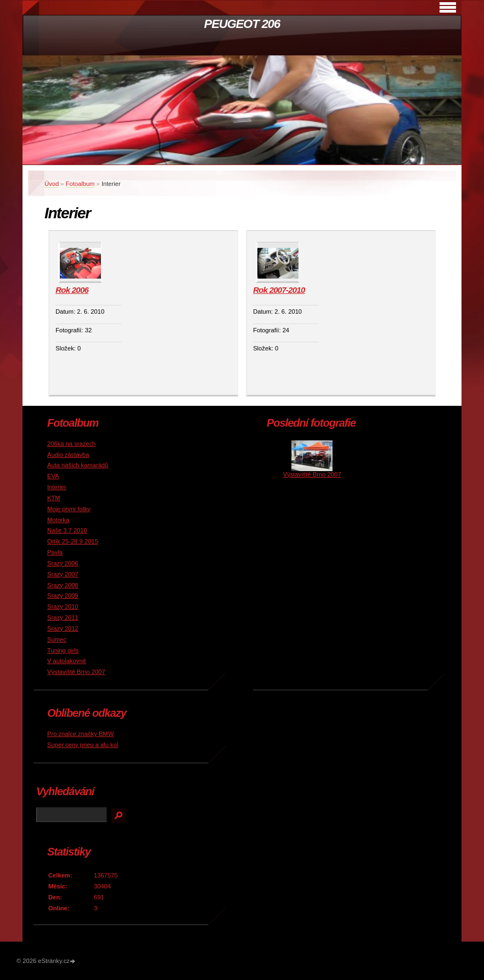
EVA (53, 476)
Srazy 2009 (63, 596)
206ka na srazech (71, 444)
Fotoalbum (80, 184)
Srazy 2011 (63, 618)
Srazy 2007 (63, 574)
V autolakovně (67, 661)
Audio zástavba (68, 455)
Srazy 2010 (63, 607)
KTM (54, 498)
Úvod (52, 184)
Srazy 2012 (63, 628)
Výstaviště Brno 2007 (76, 672)
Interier (57, 487)
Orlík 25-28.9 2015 (73, 541)
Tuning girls (63, 650)
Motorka (58, 520)
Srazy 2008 (63, 585)
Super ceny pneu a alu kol (83, 745)
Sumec (57, 639)
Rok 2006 (72, 290)
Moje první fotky (69, 509)
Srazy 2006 (63, 563)
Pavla (55, 552)
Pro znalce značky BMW (80, 734)
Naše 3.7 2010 (67, 530)
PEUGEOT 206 (242, 24)
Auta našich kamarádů (78, 465)
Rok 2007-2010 (279, 290)
